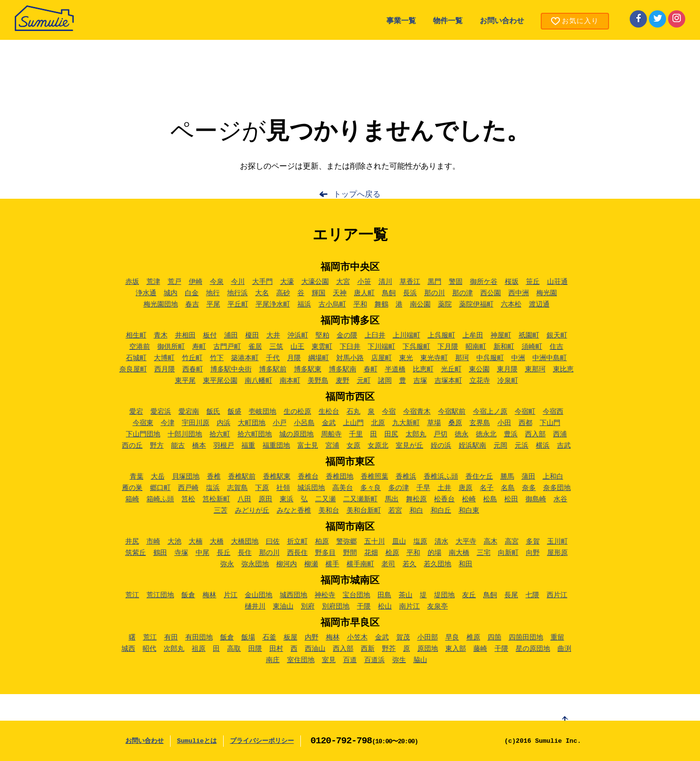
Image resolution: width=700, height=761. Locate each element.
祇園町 (529, 335)
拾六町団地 (255, 434)
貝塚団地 (186, 477)
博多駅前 (273, 369)
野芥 (389, 649)
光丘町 (451, 369)
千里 (356, 434)
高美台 (343, 488)
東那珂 (535, 369)
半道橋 (395, 369)
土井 (444, 488)
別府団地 (336, 607)
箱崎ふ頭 (160, 499)
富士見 (308, 446)
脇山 (420, 660)
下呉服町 (416, 347)
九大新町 (406, 423)
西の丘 (132, 446)
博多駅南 (343, 369)
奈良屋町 (133, 369)
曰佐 (273, 542)
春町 (371, 369)
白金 (192, 293)
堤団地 (444, 595)
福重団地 (276, 446)
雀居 (255, 347)
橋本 (199, 446)
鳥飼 (389, 293)
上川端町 (407, 335)
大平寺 (466, 542)
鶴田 (160, 553)
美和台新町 (364, 511)
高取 (234, 649)
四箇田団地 (526, 638)
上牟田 (473, 335)
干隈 (364, 607)
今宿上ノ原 (490, 412)
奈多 (529, 488)
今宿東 (143, 423)
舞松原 (416, 499)
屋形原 (557, 553)
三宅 (484, 553)
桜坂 (512, 282)
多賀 (533, 542)
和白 (416, 511)
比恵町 (423, 369)
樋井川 (255, 607)
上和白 (553, 477)
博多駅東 (308, 369)
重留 (557, 638)
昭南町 (476, 347)
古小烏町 (332, 304)
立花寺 (480, 381)
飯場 (248, 638)
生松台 (329, 412)
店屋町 (381, 358)
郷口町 (160, 488)
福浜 (304, 304)
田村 (276, 649)
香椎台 (308, 477)
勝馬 (507, 477)
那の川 (435, 293)
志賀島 (237, 488)
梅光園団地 (161, 304)
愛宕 (136, 412)
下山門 (550, 423)
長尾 (511, 595)
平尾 (213, 304)
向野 (533, 553)
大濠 (287, 282)
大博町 (164, 358)
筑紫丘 (136, 553)
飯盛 (234, 412)
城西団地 (293, 595)
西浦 (560, 434)
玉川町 (557, 542)
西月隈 (165, 369)
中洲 (518, 358)
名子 (487, 488)
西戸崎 (188, 488)
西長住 (297, 553)
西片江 (557, 595)
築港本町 (245, 358)
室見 (329, 660)
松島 (490, 499)
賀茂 (403, 638)
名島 (508, 488)
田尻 (391, 434)
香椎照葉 (375, 477)
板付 (210, 335)
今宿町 (525, 412)
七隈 (532, 595)
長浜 (410, 293)
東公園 (479, 369)
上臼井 (375, 335)
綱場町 (319, 358)
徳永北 (486, 434)
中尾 (203, 553)
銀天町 (557, 335)
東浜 (287, 499)
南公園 (420, 304)
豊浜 (511, 434)
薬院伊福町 (476, 304)
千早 (423, 488)
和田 (466, 564)
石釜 (269, 638)
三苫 (221, 511)
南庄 (273, 660)
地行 (213, 293)
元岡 (500, 446)
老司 (388, 564)
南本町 (290, 381)
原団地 (428, 649)
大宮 (343, 282)
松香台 (444, 499)
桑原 (455, 423)
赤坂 (132, 282)
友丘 (469, 595)
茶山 (406, 595)
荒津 (153, 282)
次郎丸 (174, 649)
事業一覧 (401, 21)
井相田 (185, 335)
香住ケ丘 (479, 477)
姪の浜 (441, 446)
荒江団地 (160, 595)
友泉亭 (437, 607)
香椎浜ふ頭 (441, 477)
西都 (525, 423)
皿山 (399, 542)
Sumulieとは (197, 741)
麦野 (343, 381)
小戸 (280, 423)
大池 (175, 542)
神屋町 (501, 335)
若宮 (395, 511)
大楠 (196, 542)
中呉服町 (490, 358)
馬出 (392, 499)
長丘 (224, 553)
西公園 (491, 293)
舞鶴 (381, 304)
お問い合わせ (502, 21)
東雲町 (322, 347)
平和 (360, 304)
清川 (385, 282)
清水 (441, 542)
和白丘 (441, 511)
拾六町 (220, 434)
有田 (171, 638)
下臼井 (350, 347)
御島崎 (536, 499)
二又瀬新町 (360, 499)
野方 (157, 446)
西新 (368, 649)
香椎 (214, 477)
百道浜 (375, 660)
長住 (245, 553)
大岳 (158, 477)
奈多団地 (557, 488)
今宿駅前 (452, 412)
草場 (434, 423)
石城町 (136, 358)
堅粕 (322, 335)
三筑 (276, 347)
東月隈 (507, 369)
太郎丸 (416, 434)
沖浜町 (298, 335)
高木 (491, 542)
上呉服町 (441, 335)
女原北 (378, 446)
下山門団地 (143, 434)
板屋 (291, 638)
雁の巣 (132, 488)
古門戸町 (227, 347)
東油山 (283, 607)
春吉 (192, 304)
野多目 (325, 553)
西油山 (315, 649)
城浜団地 (311, 488)
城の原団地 (296, 434)
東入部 (456, 649)
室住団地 (301, 660)
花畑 (371, 553)
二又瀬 (325, 499)
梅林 (209, 595)
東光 (406, 358)
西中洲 (519, 293)
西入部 (535, 434)
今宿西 (553, 412)
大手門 (262, 282)
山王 (297, 347)
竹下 (217, 358)
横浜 (543, 446)
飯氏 (213, 412)
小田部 (428, 638)
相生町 (136, 335)
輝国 (319, 293)
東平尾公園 (220, 381)
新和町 (504, 347)
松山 (385, 607)
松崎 (469, 499)
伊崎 (196, 282)
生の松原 (297, 412)
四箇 (495, 638)
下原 (262, 488)
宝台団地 (356, 595)
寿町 (199, 347)
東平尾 (185, 381)
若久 (409, 564)
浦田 (231, 335)
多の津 (399, 488)
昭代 (149, 649)
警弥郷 (347, 542)
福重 (248, 446)
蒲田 (528, 477)
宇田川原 (196, 423)
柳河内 (287, 564)
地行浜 (237, 293)
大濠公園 (315, 282)
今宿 (389, 412)
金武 (329, 423)
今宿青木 (417, 412)
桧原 (392, 553)
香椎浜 (406, 477)
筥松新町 (216, 499)
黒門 (435, 282)
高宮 (512, 542)
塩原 (420, 542)
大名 (262, 293)
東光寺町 (434, 358)
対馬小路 (350, 358)
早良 (452, 638)
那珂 (462, 358)
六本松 (511, 304)
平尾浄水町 (273, 304)
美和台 (329, 511)
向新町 (508, 553)
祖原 (199, 649)
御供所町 (171, 347)
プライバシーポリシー (262, 741)
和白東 (469, 511)
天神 (340, 293)
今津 (168, 423)
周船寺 (331, 434)
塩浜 (213, 488)
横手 (332, 564)
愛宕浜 (161, 412)
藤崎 (480, 649)
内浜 (224, 423)
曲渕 (564, 649)
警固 (456, 282)
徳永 (462, 434)
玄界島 (480, 423)
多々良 (371, 488)
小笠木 (357, 638)
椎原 (473, 638)
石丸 (353, 412)
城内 (171, 293)
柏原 (322, 542)
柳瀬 (311, 564)
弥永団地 (255, 564)
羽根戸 (224, 446)
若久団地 (437, 564)
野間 (350, 553)
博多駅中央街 (231, 369)
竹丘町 (192, 358)
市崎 (153, 542)
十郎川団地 (185, 434)
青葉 (137, 477)
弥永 (227, 564)
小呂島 (304, 423)
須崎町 (532, 347)
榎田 (252, 335)
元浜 (522, 446)
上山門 (353, 423)
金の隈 (347, 335)
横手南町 (360, 564)
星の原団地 (533, 649)
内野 (312, 638)
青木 (161, 335)
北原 (378, 423)
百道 (350, 660)
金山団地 (259, 595)
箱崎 (132, 499)
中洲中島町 (550, 358)
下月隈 (448, 347)
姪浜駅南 (472, 446)
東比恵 (563, 369)
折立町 (297, 542)
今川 (238, 282)
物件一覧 (448, 21)
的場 (435, 553)
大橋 (217, 542)
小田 (504, 423)
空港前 (140, 347)
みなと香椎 (294, 511)
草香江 (410, 282)
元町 (364, 381)
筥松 (188, 499)
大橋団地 (245, 542)
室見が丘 (409, 446)
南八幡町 (259, 381)
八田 (244, 499)
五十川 (375, 542)
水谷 (560, 499)
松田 (511, 499)
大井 (273, 335)
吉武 (564, 446)
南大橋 (459, 553)
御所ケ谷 (484, 282)
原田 (265, 499)
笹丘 (533, 282)
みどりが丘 (252, 511)
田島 (384, 595)
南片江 (409, 607)
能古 (178, 446)
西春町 (193, 369)
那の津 (463, 293)
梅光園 (547, 293)
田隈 (255, 649)
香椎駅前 (242, 477)
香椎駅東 (277, 477)
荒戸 (175, 282)
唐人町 (364, 293)
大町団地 (252, 423)
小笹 (364, 282)
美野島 (318, 381)
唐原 (466, 488)
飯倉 (188, 595)
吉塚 (420, 381)
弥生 (399, 660)
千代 (273, 358)
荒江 (132, 595)
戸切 (440, 434)
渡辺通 (539, 304)
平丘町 (238, 304)
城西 (128, 649)
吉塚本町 (448, 381)
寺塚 (181, 553)
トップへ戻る (357, 195)
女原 (353, 446)
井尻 (132, 542)
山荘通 (557, 282)
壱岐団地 (262, 412)
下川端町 (381, 347)
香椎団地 (340, 477)
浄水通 (146, 293)
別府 (308, 607)
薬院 (445, 304)
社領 (283, 488)
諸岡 (385, 381)
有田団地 (199, 638)
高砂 (283, 293)
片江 (231, 595)
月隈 (294, 358)
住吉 (556, 347)
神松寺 (325, 595)
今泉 (217, 282)
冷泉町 (508, 381)
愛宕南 (189, 412)
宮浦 (332, 446)
